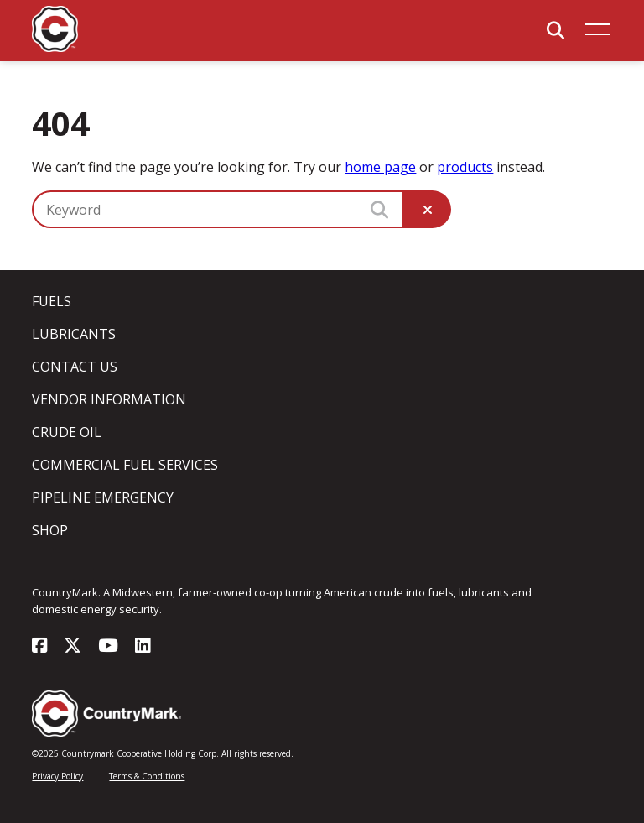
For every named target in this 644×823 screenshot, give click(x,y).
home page (380, 167)
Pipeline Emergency (103, 497)
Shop (50, 530)
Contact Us (75, 367)
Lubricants (74, 334)
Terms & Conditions (147, 776)
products (465, 167)
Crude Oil (67, 432)
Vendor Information (109, 399)
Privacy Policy (57, 776)
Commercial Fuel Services (125, 465)
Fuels (52, 301)
